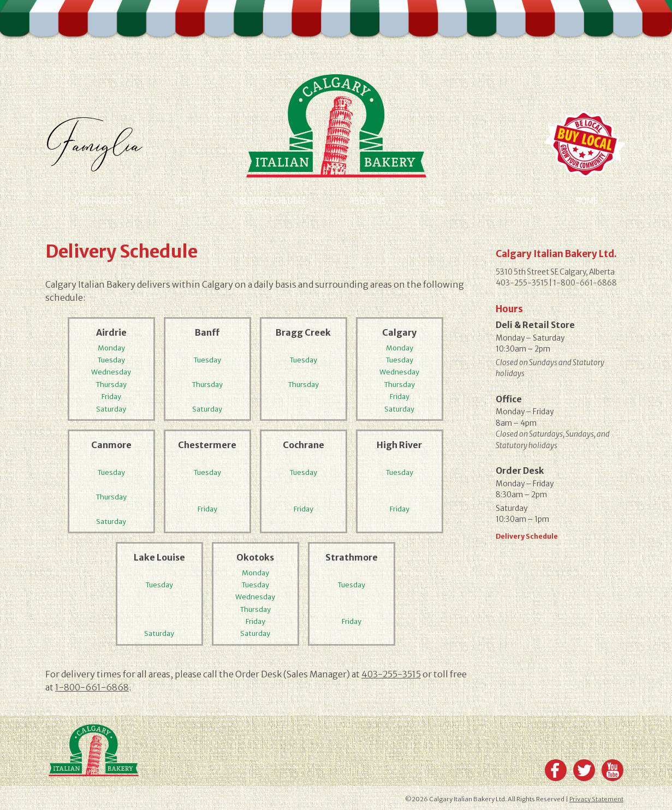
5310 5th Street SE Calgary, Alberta (555, 272)
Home (587, 201)
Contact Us (510, 201)
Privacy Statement (596, 799)
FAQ (437, 201)
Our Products (103, 201)
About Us (368, 201)
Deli (183, 201)
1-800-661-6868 (92, 687)
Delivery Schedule (270, 201)
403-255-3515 (391, 674)
